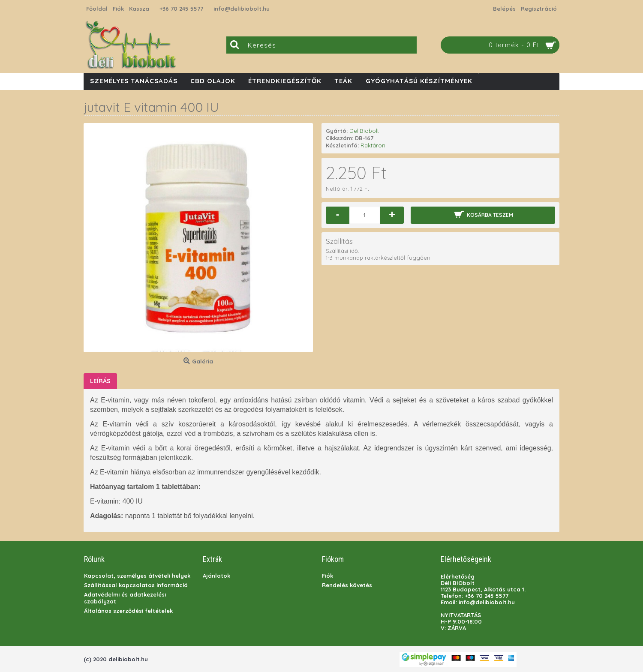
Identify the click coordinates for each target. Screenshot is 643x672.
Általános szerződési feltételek (128, 611)
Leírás (100, 381)
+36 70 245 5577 (181, 9)
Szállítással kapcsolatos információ (136, 585)
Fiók (328, 576)
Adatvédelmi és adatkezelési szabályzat (125, 598)
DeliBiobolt (364, 131)
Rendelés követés (347, 585)
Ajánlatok (216, 576)
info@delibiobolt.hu (242, 9)
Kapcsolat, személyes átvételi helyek (137, 576)
